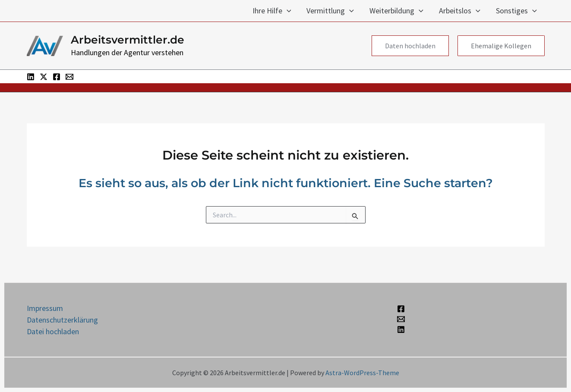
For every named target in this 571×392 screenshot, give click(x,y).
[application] (287, 11)
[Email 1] (69, 77)
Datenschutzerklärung (62, 320)
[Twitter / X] (44, 77)
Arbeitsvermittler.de (128, 40)
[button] (410, 46)
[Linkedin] (31, 77)
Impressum (45, 308)
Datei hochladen (53, 331)
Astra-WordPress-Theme (362, 373)
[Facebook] (57, 77)
